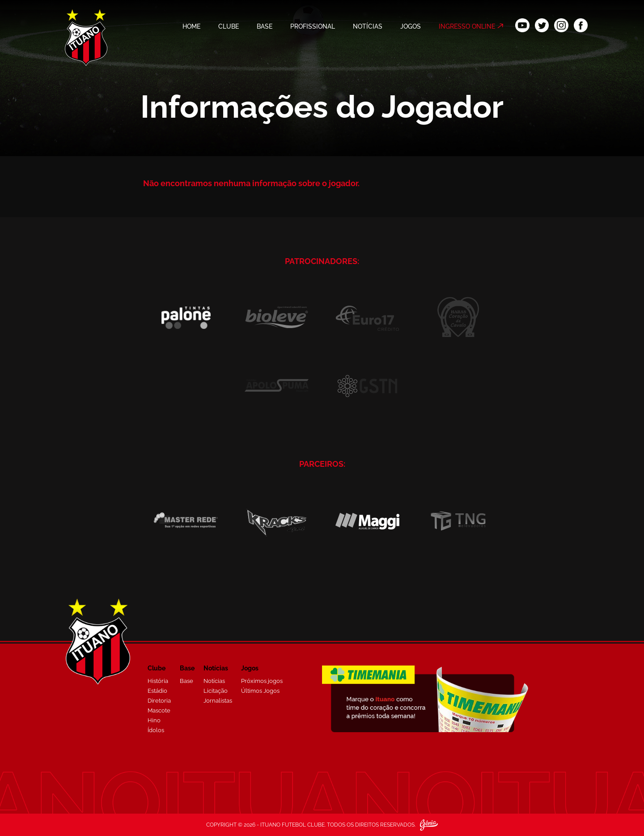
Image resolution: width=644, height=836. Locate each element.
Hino (154, 720)
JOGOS (411, 26)
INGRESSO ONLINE (467, 26)
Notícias (214, 681)
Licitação (216, 691)
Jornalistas (218, 701)
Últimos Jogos (260, 691)
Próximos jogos (262, 681)
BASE (265, 26)
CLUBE (229, 26)
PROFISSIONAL (313, 26)
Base (186, 681)
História (158, 681)
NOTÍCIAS (368, 26)
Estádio (157, 691)
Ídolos (156, 730)
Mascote (159, 710)
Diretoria (159, 701)
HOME (191, 26)
